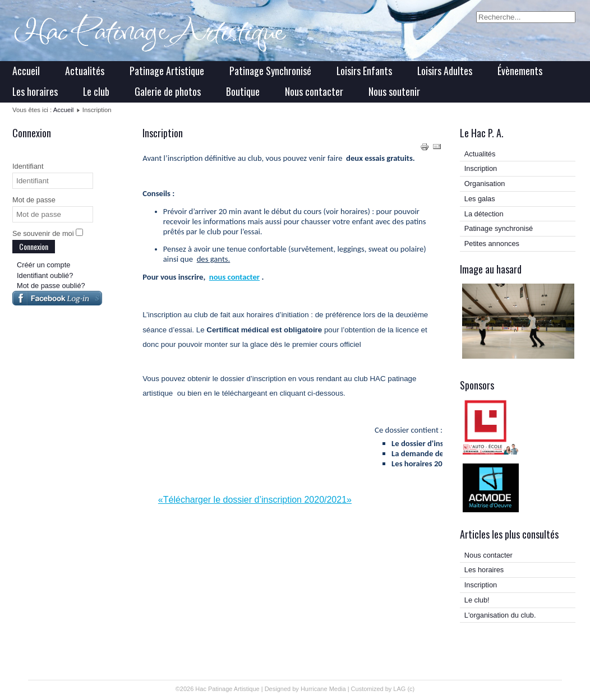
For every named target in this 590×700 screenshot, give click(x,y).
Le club (96, 91)
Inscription (481, 168)
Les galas (480, 199)
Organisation (485, 184)
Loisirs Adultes (445, 71)
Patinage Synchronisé (270, 71)
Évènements (520, 71)
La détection (484, 214)
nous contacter (234, 277)
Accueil (26, 71)
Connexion (34, 246)
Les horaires (35, 91)
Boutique (243, 91)
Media (338, 689)
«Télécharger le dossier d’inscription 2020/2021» (255, 500)
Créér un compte (43, 265)
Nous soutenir (394, 91)
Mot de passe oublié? (51, 286)
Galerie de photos (168, 91)
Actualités (85, 71)
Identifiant (28, 166)
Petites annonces (492, 244)
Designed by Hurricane (297, 689)
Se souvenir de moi (43, 233)
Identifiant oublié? (45, 275)
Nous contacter (314, 91)
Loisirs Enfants (364, 71)
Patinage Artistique (167, 71)
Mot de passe (34, 200)
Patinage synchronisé (499, 228)
